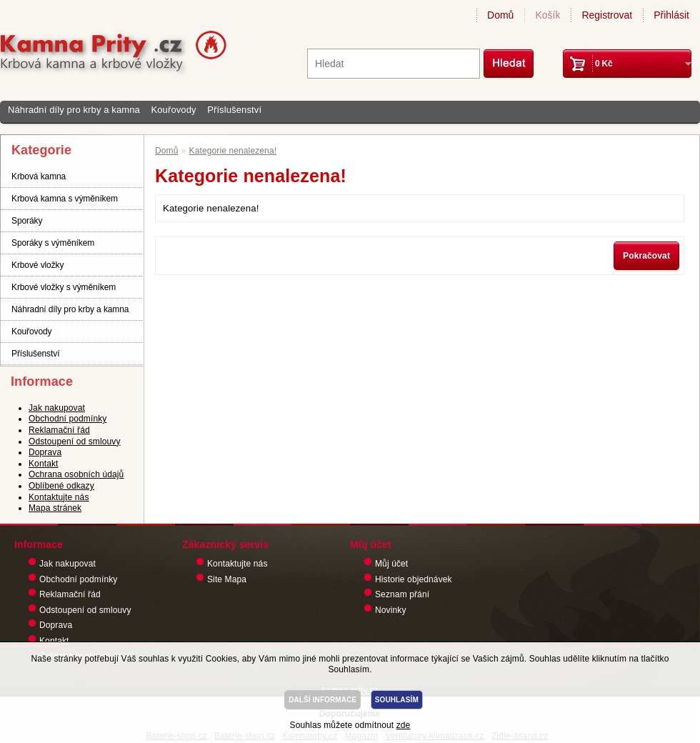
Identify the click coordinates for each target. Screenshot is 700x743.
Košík (547, 15)
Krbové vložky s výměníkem (64, 287)
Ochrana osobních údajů (76, 474)
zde (404, 725)
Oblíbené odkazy (61, 486)
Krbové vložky (37, 265)
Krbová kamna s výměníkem (65, 199)
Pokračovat (646, 256)
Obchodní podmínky (67, 419)
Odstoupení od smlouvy (75, 442)
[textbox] (394, 64)
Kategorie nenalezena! (233, 151)
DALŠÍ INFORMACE (322, 700)
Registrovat (607, 15)
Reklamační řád (59, 430)
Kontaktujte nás (59, 497)
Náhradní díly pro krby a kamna (74, 110)
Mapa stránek (55, 508)
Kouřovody (173, 110)
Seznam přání (402, 594)
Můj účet (391, 564)
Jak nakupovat (57, 408)
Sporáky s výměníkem (53, 243)
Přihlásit (671, 15)
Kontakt (44, 464)
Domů (500, 15)
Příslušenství (234, 110)
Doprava (45, 452)
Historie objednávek (414, 579)
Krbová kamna (39, 176)
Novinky (391, 610)
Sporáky (27, 221)
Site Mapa (227, 579)
